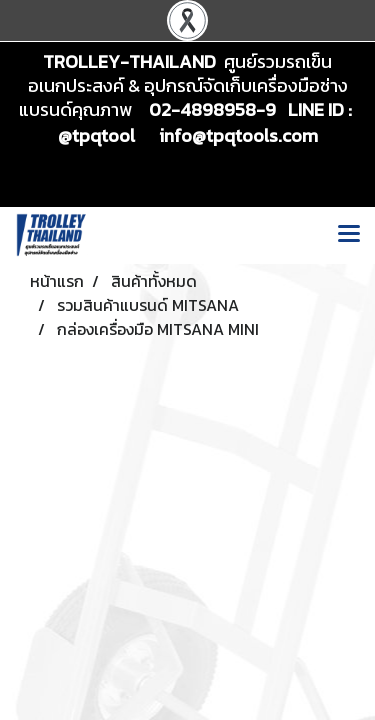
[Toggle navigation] (349, 235)
